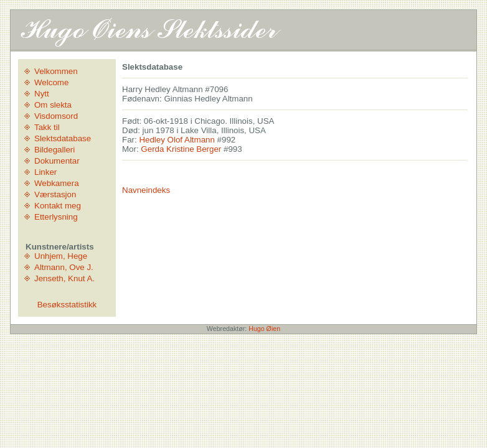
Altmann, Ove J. (64, 267)
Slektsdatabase (63, 138)
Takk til (47, 127)
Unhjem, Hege (61, 256)
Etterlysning (56, 217)
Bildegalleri (54, 150)
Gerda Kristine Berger (181, 149)
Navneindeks (146, 190)
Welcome (51, 82)
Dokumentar (57, 161)
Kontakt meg (58, 206)
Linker (45, 172)
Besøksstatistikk (67, 305)
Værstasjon (55, 194)
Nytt (42, 94)
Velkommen (56, 71)
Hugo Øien (264, 329)
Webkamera (57, 183)
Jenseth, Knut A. (64, 278)
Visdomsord (56, 116)
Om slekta (53, 105)
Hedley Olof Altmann (177, 140)
